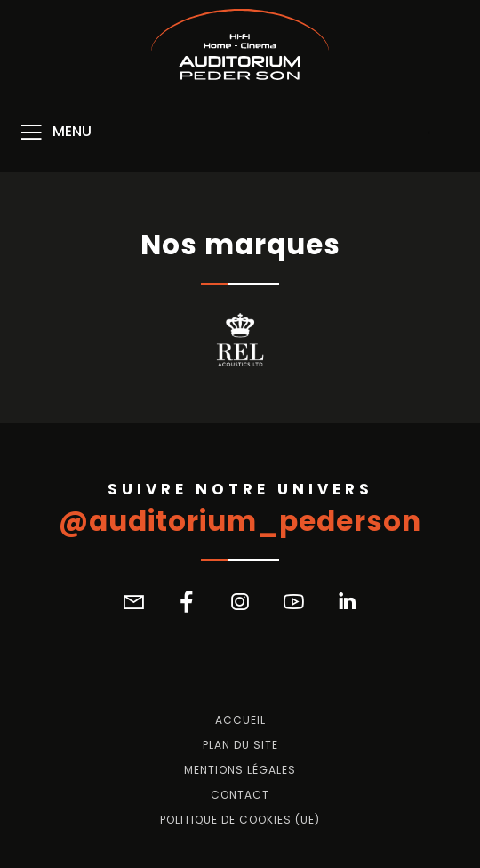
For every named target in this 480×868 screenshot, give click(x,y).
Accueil (240, 720)
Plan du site (240, 745)
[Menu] (55, 133)
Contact (240, 795)
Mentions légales (240, 770)
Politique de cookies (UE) (240, 820)
